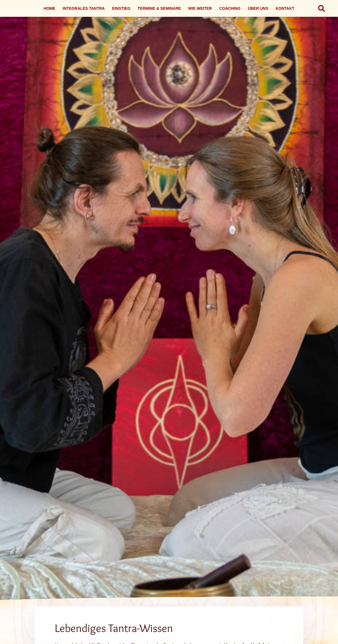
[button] (321, 8)
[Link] (169, 330)
